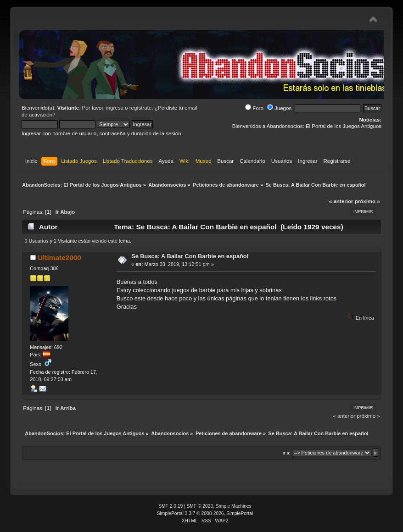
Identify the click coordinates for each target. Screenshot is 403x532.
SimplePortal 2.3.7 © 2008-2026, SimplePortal (205, 513)
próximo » (367, 201)
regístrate (141, 108)
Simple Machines (234, 506)
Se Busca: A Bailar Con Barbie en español (190, 256)
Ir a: (287, 453)
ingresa (115, 108)
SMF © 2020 (200, 506)
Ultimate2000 (59, 258)
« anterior (341, 201)
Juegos (279, 108)
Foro (254, 108)
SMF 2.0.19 (171, 506)
